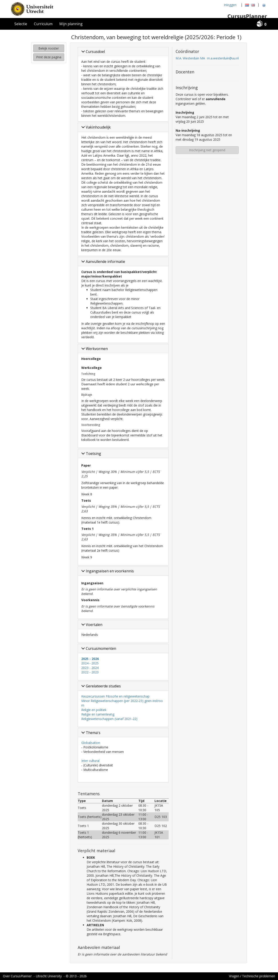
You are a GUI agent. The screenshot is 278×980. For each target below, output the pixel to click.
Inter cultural (90, 761)
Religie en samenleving (98, 714)
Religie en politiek (94, 710)
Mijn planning (71, 24)
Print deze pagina (49, 57)
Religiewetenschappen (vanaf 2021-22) (109, 719)
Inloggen (230, 5)
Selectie (21, 24)
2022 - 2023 (90, 672)
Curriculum (43, 24)
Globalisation (91, 743)
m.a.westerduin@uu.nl (223, 58)
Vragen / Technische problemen (252, 976)
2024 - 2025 (90, 663)
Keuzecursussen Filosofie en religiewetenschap (115, 696)
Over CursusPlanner (17, 976)
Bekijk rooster (49, 48)
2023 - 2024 (90, 668)
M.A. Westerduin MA (190, 58)
